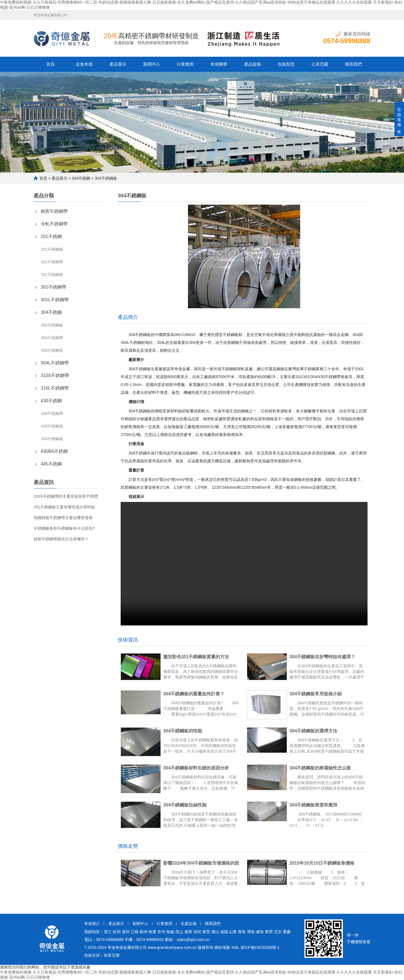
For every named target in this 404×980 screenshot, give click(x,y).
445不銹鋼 (51, 464)
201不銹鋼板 (52, 249)
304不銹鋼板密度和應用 (315, 805)
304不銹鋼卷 (52, 350)
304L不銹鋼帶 (55, 363)
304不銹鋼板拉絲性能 (187, 805)
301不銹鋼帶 (53, 287)
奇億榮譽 (219, 64)
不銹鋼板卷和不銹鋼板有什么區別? (64, 528)
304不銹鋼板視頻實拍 (244, 564)
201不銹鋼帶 (52, 262)
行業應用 (185, 64)
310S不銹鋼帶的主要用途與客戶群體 (66, 496)
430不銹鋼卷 (52, 426)
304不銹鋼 (81, 178)
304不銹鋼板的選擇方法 (315, 731)
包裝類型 (286, 64)
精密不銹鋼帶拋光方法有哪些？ (61, 539)
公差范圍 (320, 64)
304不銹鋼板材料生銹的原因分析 (198, 768)
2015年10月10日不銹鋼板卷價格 (324, 863)
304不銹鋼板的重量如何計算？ (196, 694)
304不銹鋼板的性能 (185, 731)
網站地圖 (222, 947)
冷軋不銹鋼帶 (54, 224)
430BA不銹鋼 (54, 451)
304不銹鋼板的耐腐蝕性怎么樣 (322, 768)
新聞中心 (151, 64)
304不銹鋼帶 (52, 338)
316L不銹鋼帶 (55, 388)
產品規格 (252, 64)
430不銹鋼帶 (52, 414)
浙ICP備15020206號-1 (260, 947)
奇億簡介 (92, 924)
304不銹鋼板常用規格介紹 (318, 694)
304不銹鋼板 (52, 325)
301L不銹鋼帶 (55, 300)
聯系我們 (353, 64)
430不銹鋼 (51, 401)
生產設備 (189, 924)
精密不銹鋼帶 (54, 211)
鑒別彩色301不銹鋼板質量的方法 (198, 657)
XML (235, 947)
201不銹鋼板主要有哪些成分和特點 (64, 507)
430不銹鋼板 (52, 439)
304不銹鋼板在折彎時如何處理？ (324, 657)
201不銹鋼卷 (52, 275)
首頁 (50, 64)
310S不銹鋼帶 (55, 375)
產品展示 (118, 64)
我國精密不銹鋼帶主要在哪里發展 (63, 518)
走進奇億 (84, 64)
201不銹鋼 (51, 237)
